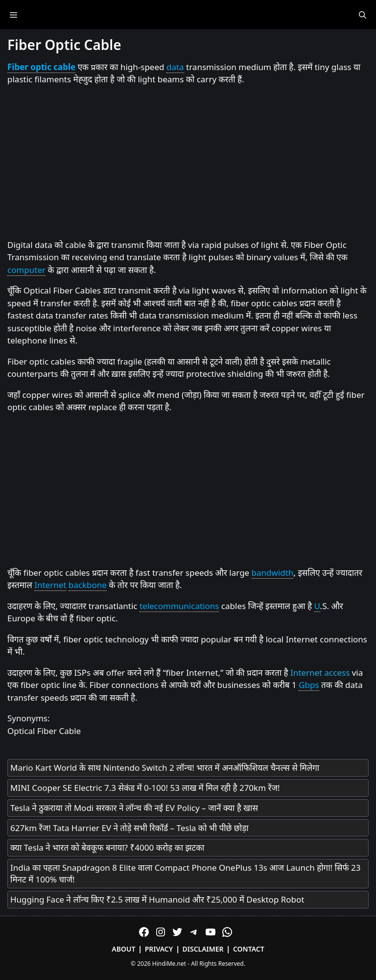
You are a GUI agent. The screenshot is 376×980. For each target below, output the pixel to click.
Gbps (309, 685)
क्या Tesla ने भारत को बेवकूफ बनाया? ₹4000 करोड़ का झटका (107, 847)
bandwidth (273, 573)
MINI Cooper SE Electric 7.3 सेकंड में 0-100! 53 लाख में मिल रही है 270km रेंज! (145, 788)
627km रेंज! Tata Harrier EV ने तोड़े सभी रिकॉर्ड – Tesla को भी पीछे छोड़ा (129, 828)
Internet (50, 585)
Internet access (320, 673)
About (123, 949)
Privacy (159, 949)
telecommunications (179, 606)
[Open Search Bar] (363, 15)
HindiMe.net (169, 964)
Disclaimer (203, 949)
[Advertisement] (188, 163)
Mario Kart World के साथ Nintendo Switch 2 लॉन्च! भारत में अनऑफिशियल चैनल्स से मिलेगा (165, 768)
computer (26, 270)
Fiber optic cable (41, 67)
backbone (88, 585)
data (175, 67)
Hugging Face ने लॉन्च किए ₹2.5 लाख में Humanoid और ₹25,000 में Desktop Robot (157, 899)
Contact (249, 949)
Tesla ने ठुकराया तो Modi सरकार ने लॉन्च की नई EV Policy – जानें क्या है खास (134, 808)
